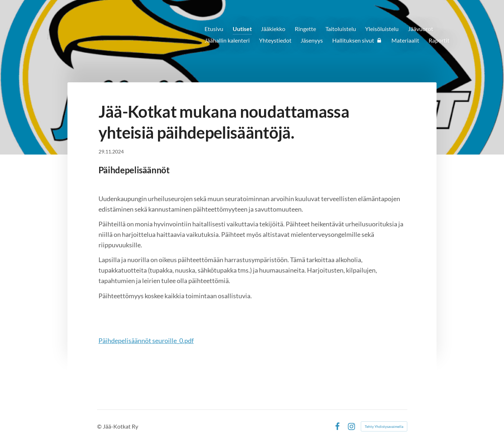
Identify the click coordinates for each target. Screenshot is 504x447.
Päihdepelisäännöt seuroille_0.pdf (146, 340)
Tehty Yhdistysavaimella (384, 426)
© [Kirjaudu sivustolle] (100, 426)
